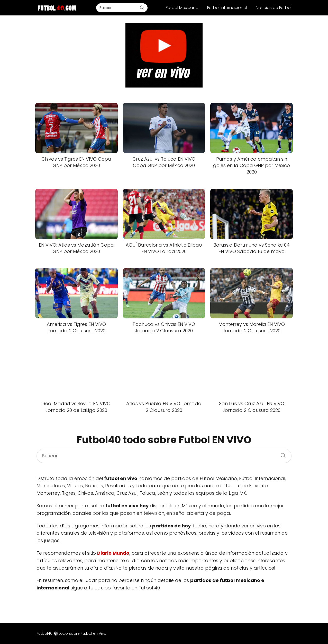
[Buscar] (142, 7)
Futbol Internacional (227, 8)
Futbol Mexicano (182, 8)
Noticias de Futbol (274, 8)
